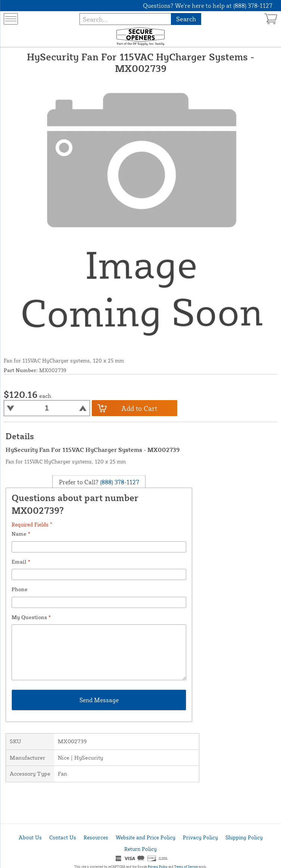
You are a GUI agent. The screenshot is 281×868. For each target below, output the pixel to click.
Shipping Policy (244, 837)
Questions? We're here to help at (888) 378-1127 (208, 6)
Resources (96, 837)
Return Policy (140, 849)
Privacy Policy (200, 837)
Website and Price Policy (146, 837)
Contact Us (63, 837)
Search (186, 19)
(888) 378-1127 (119, 482)
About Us (30, 837)
